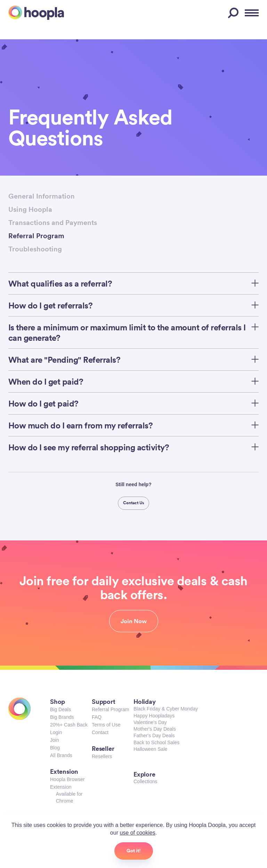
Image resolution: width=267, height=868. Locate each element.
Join (55, 740)
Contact (100, 732)
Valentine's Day (150, 722)
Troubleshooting (35, 249)
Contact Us (134, 503)
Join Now (134, 621)
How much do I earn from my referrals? (133, 425)
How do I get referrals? (133, 305)
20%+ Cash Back (69, 725)
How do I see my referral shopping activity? (133, 447)
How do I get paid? (133, 403)
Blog (55, 748)
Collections (145, 781)
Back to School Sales (156, 742)
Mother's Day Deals (155, 729)
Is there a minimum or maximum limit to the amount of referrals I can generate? (133, 332)
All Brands (61, 755)
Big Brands (62, 717)
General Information (42, 196)
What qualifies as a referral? (133, 283)
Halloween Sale (150, 749)
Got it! (134, 851)
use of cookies (137, 833)
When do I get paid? (133, 381)
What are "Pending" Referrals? (133, 360)
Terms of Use (106, 725)
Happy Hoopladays (154, 716)
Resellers (102, 756)
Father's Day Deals (154, 736)
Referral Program (36, 236)
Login (56, 732)
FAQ (97, 717)
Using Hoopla (30, 209)
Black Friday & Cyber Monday (166, 709)
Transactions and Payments (53, 222)
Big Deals (60, 709)
